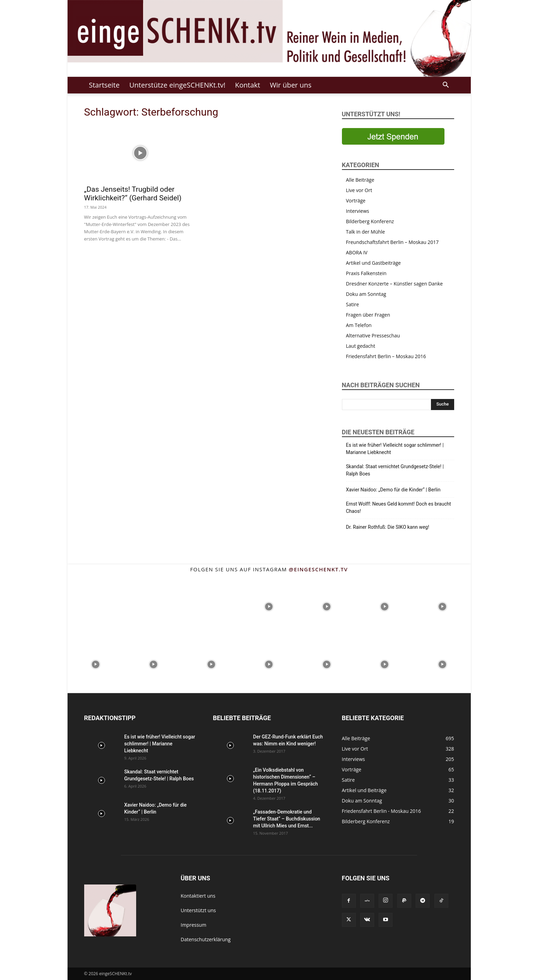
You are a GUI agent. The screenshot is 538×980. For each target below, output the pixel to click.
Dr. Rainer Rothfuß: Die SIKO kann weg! (388, 527)
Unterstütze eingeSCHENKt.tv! (177, 85)
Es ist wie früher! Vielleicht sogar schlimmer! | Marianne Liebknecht (395, 449)
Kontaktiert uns (198, 896)
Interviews (358, 211)
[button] (446, 86)
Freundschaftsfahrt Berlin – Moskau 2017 (393, 242)
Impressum (194, 925)
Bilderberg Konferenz (370, 221)
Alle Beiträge (360, 180)
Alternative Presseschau (373, 335)
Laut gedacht (361, 346)
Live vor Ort (359, 190)
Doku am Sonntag (366, 294)
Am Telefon (359, 325)
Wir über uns (291, 85)
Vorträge (356, 201)
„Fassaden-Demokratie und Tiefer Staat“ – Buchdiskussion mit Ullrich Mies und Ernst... (287, 819)
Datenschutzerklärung (206, 939)
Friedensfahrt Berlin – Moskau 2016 (386, 356)
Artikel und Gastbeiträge (373, 263)
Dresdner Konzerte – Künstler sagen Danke (395, 284)
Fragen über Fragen (368, 315)
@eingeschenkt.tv (319, 569)
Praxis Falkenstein (366, 273)
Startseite (104, 85)
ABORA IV (357, 252)
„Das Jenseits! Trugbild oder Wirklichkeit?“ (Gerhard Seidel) (133, 194)
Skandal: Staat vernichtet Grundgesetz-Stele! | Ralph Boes (395, 470)
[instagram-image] (96, 606)
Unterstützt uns (199, 910)
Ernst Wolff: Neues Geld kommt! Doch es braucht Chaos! (399, 507)
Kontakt (248, 85)
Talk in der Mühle (366, 232)
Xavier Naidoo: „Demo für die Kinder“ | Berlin (393, 490)
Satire (353, 304)
